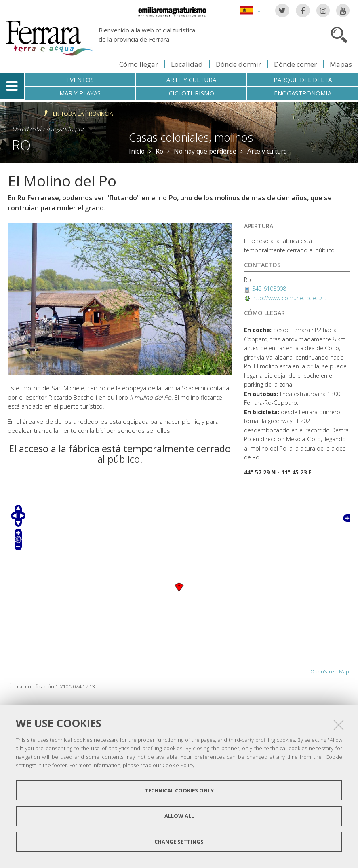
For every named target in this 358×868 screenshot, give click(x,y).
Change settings (179, 842)
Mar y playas (80, 93)
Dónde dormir (238, 64)
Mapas (341, 64)
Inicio (137, 151)
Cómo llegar (139, 64)
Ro (21, 145)
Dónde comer (295, 64)
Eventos (80, 80)
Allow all (179, 816)
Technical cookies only (179, 790)
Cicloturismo (192, 93)
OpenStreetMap (330, 672)
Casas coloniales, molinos (191, 137)
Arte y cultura (191, 80)
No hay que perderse (205, 151)
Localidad (187, 64)
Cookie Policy (178, 765)
